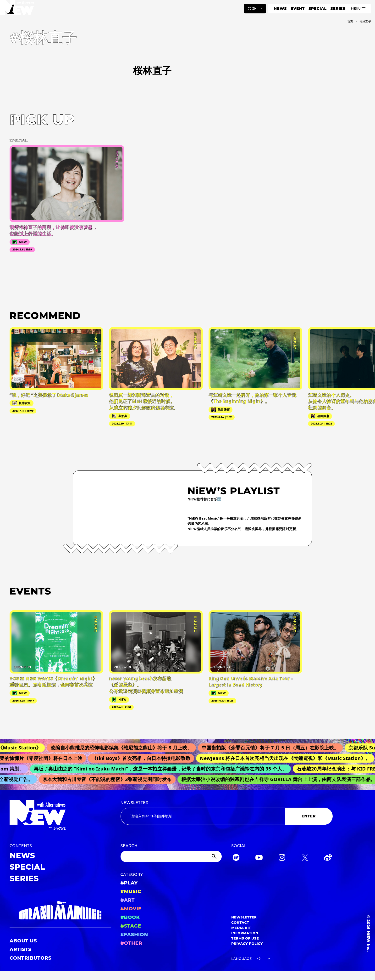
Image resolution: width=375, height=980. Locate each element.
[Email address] (203, 816)
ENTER (309, 816)
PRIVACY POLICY (247, 944)
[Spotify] (236, 858)
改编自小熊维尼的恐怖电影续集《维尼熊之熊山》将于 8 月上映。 (126, 748)
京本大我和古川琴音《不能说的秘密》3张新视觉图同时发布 (110, 779)
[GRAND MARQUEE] (60, 910)
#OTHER (131, 943)
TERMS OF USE (245, 938)
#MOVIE (131, 909)
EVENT (298, 8)
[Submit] (215, 856)
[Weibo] (328, 858)
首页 (350, 21)
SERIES (338, 8)
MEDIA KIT (241, 928)
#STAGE (131, 926)
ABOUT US (23, 941)
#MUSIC (131, 891)
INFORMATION (245, 933)
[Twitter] (305, 858)
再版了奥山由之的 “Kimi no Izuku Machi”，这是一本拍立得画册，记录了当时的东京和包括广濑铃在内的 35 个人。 (163, 769)
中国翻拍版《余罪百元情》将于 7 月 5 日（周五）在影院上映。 (274, 748)
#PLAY (129, 883)
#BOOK (130, 917)
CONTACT (240, 923)
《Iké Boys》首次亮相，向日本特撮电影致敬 (144, 758)
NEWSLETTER (135, 803)
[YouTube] (259, 858)
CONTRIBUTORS (30, 958)
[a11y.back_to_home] (19, 10)
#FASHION (134, 935)
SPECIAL (318, 8)
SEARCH (129, 846)
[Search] (171, 856)
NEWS (280, 8)
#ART (128, 900)
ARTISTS (21, 949)
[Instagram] (282, 858)
